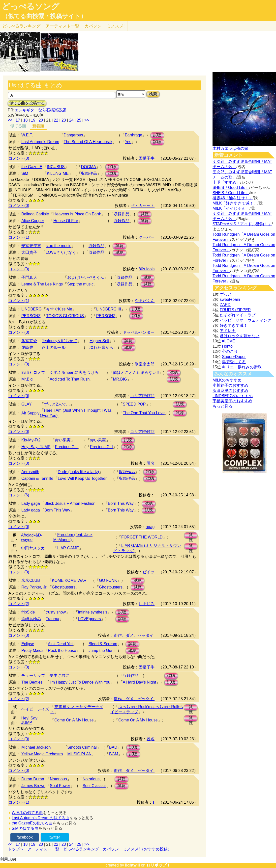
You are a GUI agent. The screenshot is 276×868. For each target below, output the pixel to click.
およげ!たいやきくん (86, 277)
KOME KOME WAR (69, 580)
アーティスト (62, 26)
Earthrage (133, 135)
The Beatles (32, 682)
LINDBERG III (109, 309)
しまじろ (147, 604)
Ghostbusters (64, 587)
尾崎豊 (27, 347)
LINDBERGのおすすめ (233, 396)
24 (71, 120)
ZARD (225, 305)
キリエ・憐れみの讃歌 (242, 367)
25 (79, 120)
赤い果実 (63, 440)
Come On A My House (74, 720)
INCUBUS (56, 167)
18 (26, 120)
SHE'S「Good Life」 (231, 188)
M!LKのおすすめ (227, 380)
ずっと (226, 294)
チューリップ (33, 676)
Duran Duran (33, 779)
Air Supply (30, 413)
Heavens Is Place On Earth (77, 214)
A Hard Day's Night (139, 682)
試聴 (157, 135)
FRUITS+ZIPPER (235, 310)
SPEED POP (134, 404)
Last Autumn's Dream (40, 142)
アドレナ (228, 331)
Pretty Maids (32, 651)
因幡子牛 (147, 158)
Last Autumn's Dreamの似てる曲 (40, 818)
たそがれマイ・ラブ (238, 315)
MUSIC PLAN (80, 754)
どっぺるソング (31, 6)
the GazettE (32, 167)
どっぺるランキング (81, 849)
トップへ (16, 849)
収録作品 (89, 173)
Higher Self (99, 341)
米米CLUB (31, 580)
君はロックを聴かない (240, 336)
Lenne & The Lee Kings (42, 284)
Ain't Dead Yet (60, 644)
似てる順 (18, 126)
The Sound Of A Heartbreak (88, 142)
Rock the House (62, 651)
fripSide (28, 612)
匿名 (151, 463)
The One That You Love (144, 413)
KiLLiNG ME (58, 173)
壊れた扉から (101, 347)
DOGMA (89, 167)
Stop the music (80, 284)
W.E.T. (27, 135)
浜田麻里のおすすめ (230, 391)
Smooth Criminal (82, 747)
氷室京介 (29, 341)
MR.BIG (120, 379)
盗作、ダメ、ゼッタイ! (134, 635)
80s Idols (147, 269)
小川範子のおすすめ (230, 385)
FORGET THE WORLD (142, 537)
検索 (153, 94)
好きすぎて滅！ (234, 325)
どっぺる (21, 26)
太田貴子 (29, 252)
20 (41, 120)
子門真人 (29, 277)
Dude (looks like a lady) (78, 472)
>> (87, 120)
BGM (114, 754)
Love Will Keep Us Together (82, 478)
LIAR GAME (68, 548)
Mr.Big (27, 379)
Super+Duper (234, 357)
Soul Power (60, 786)
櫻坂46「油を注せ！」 (233, 198)
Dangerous (73, 135)
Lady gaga (31, 503)
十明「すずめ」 (226, 182)
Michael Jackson (36, 747)
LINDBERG (31, 309)
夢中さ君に (60, 676)
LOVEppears (90, 619)
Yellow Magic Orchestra (42, 754)
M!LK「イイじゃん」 (231, 208)
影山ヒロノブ (33, 372)
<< (10, 120)
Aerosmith (30, 472)
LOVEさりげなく (61, 252)
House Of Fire (66, 221)
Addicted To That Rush (70, 379)
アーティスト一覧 (43, 849)
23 (64, 120)
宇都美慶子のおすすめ (232, 401)
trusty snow (56, 612)
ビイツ (149, 572)
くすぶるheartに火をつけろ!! (75, 372)
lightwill (132, 865)
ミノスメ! (116, 26)
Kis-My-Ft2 (31, 440)
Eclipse (28, 644)
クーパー (147, 237)
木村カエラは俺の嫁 (230, 148)
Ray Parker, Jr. (34, 587)
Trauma (52, 619)
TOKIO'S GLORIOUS (65, 316)
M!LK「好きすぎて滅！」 (235, 203)
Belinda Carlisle (35, 214)
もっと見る (222, 406)
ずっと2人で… (57, 404)
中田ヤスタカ (33, 548)
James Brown (33, 786)
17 (18, 120)
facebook (25, 837)
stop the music (58, 246)
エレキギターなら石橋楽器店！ (42, 110)
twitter (55, 837)
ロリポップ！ (158, 865)
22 (56, 120)
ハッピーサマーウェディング (245, 320)
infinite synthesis (93, 612)
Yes (128, 142)
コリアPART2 (142, 396)
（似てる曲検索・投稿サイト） (44, 16)
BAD (113, 747)
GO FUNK (108, 580)
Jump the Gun (101, 651)
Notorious (58, 779)
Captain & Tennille (37, 478)
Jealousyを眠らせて (59, 341)
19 (33, 120)
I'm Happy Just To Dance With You (80, 682)
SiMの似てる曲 (25, 829)
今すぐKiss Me (59, 309)
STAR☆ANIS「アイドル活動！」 (242, 224)
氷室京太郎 (145, 364)
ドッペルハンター (139, 332)
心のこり (230, 351)
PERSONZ (31, 316)
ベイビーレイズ (35, 709)
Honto (227, 346)
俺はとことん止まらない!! (136, 372)
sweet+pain (230, 299)
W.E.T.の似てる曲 (27, 813)
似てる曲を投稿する (27, 103)
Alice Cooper (33, 221)
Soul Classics (94, 786)
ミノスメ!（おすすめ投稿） (147, 849)
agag (150, 527)
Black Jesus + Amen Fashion (70, 503)
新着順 (38, 126)
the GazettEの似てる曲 (32, 823)
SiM (25, 173)
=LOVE (228, 341)
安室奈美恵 (31, 246)
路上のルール (54, 347)
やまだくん (145, 301)
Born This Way (121, 503)
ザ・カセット (143, 206)
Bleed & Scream (103, 644)
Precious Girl (66, 447)
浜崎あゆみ (31, 619)
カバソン (93, 26)
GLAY (27, 404)
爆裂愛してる (234, 362)
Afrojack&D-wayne (32, 537)
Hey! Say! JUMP (36, 447)
